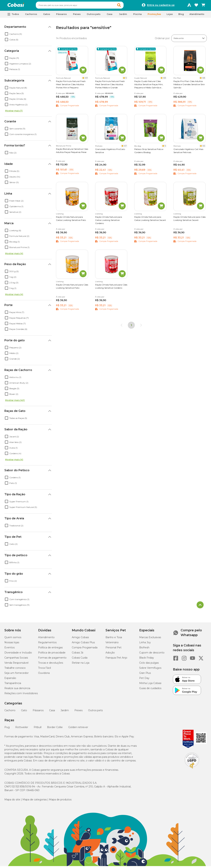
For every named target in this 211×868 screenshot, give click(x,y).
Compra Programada (85, 649)
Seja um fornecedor (17, 675)
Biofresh (144, 649)
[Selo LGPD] (192, 770)
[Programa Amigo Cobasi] (189, 6)
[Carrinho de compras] (203, 6)
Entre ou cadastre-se (161, 6)
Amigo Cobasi (80, 639)
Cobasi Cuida (80, 659)
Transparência (13, 685)
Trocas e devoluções (51, 664)
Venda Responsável (16, 664)
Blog (181, 16)
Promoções (154, 16)
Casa (52, 712)
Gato (24, 712)
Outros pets (95, 712)
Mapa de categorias (35, 801)
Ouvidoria (44, 675)
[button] (126, 6)
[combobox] (86, 6)
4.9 (86, 79)
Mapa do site (12, 801)
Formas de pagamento (52, 659)
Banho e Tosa (114, 639)
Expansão (10, 680)
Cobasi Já (78, 654)
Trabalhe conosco (15, 669)
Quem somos (13, 639)
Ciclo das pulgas (149, 664)
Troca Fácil (44, 669)
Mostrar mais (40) (15, 402)
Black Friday (147, 659)
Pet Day (144, 680)
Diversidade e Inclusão (18, 654)
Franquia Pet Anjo (116, 659)
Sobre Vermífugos (150, 669)
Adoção (110, 654)
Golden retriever (78, 729)
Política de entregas (50, 649)
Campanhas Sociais (16, 659)
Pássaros (38, 712)
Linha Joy (145, 644)
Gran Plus (145, 675)
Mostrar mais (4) (14, 255)
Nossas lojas (12, 644)
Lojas (170, 16)
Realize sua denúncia (17, 690)
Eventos (9, 649)
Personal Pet (113, 649)
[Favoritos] (196, 6)
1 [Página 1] (131, 327)
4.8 (164, 79)
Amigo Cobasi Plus (83, 644)
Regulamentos (47, 644)
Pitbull (38, 729)
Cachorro (10, 712)
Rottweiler (22, 729)
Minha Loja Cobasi (150, 685)
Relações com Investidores (21, 695)
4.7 (125, 147)
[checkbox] (6, 35)
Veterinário (112, 644)
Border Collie (55, 729)
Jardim (65, 712)
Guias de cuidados (150, 690)
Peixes (78, 712)
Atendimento (197, 16)
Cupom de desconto (152, 654)
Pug (7, 729)
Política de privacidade (52, 654)
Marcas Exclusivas (150, 639)
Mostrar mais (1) (14, 112)
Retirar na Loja (81, 664)
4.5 (204, 147)
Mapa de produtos (60, 801)
